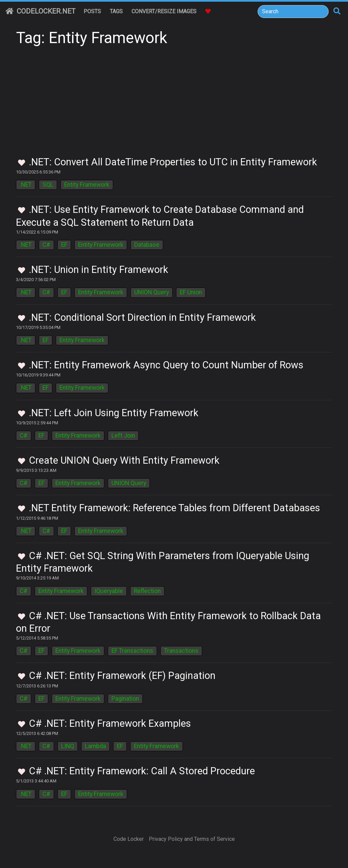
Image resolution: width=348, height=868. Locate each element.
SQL (48, 185)
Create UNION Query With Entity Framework (124, 460)
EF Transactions (132, 651)
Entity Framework (87, 185)
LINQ (68, 746)
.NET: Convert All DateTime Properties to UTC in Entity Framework (173, 162)
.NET (26, 185)
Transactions (181, 651)
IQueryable (109, 591)
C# (46, 245)
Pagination (125, 699)
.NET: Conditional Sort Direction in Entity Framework (142, 317)
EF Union (191, 292)
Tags (116, 11)
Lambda (95, 746)
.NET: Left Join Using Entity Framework (114, 413)
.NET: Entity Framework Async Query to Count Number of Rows (166, 365)
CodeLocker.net (40, 11)
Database (147, 245)
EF (64, 245)
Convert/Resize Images (164, 11)
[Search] (293, 12)
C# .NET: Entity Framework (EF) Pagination (122, 676)
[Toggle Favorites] (22, 163)
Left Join (123, 436)
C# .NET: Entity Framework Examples (110, 723)
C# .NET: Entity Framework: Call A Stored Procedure (142, 771)
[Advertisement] (174, 105)
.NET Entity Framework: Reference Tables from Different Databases (175, 508)
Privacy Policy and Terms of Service (192, 839)
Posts (92, 11)
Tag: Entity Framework (92, 38)
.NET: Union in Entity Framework (99, 270)
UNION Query (152, 292)
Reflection (147, 591)
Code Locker (129, 839)
